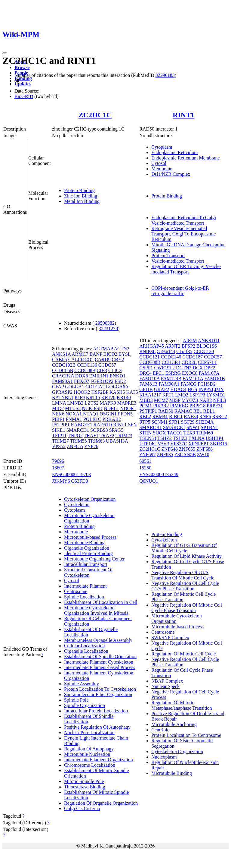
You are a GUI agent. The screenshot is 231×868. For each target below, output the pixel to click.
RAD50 (166, 411)
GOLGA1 (75, 387)
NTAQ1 (91, 414)
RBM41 (160, 417)
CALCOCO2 (81, 360)
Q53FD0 (79, 481)
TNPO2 (75, 436)
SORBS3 (99, 430)
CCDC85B (63, 370)
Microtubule (76, 532)
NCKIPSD (92, 408)
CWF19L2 (165, 368)
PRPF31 (215, 406)
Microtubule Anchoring (174, 724)
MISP (175, 400)
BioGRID (24, 96)
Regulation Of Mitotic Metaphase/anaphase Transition (182, 705)
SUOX (159, 433)
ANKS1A (61, 354)
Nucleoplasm (164, 757)
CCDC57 (107, 365)
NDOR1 (128, 408)
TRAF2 (107, 436)
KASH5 (117, 392)
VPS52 (59, 446)
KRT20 (108, 398)
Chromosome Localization (90, 765)
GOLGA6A (117, 387)
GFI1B (146, 389)
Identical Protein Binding (88, 553)
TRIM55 (79, 441)
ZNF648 (170, 449)
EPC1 (158, 373)
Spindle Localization (84, 597)
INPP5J (206, 389)
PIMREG (179, 406)
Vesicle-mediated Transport (178, 261)
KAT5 (132, 392)
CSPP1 (146, 368)
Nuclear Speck (165, 686)
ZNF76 (91, 446)
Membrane (162, 169)
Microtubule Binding (84, 543)
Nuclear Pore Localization (89, 732)
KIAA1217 (150, 395)
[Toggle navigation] (5, 53)
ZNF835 (165, 455)
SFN (132, 425)
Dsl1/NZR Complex (171, 174)
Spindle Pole (76, 700)
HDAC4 (178, 389)
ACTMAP (103, 349)
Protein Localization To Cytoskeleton (100, 689)
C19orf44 (166, 351)
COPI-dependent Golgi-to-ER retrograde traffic (180, 291)
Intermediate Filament (85, 586)
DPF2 (209, 368)
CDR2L (189, 362)
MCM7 (161, 400)
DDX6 (82, 376)
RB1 (197, 411)
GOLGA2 (95, 387)
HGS (192, 389)
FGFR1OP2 (102, 381)
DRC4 (145, 373)
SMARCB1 (151, 427)
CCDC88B (85, 370)
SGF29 (188, 422)
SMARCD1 (78, 430)
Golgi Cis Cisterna (82, 808)
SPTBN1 (209, 427)
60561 (145, 461)
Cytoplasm (162, 147)
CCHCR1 (171, 362)
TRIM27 (60, 441)
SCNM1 (160, 422)
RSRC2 (220, 417)
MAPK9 (108, 403)
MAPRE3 (127, 403)
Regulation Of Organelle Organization (101, 803)
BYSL (125, 354)
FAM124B (171, 379)
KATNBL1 (63, 398)
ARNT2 (173, 346)
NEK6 (58, 414)
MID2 (58, 408)
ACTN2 (122, 349)
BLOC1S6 (207, 346)
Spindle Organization (85, 705)
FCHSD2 (207, 384)
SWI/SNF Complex (170, 638)
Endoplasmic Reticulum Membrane (186, 158)
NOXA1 (74, 414)
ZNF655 (75, 446)
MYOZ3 (190, 400)
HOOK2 (82, 392)
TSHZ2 (165, 438)
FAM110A (149, 379)
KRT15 (93, 398)
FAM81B (148, 384)
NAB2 (206, 400)
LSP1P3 (197, 395)
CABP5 (60, 360)
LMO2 (182, 395)
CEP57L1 (207, 362)
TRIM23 (124, 436)
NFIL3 (220, 400)
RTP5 (145, 422)
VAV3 (163, 444)
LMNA (59, 403)
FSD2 (120, 381)
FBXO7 (82, 381)
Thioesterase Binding (85, 787)
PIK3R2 (161, 406)
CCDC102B (64, 365)
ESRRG (173, 373)
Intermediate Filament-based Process (100, 667)
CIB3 (102, 370)
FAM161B (214, 379)
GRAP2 (162, 389)
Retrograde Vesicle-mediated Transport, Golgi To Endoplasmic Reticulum (183, 234)
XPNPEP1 (199, 444)
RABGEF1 (82, 425)
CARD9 (103, 360)
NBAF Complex (167, 681)
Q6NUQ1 (149, 481)
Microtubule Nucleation (87, 754)
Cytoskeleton (77, 505)
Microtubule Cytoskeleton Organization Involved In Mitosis (96, 610)
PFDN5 (125, 414)
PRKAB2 (112, 419)
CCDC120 (204, 351)
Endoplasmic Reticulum (174, 152)
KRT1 (168, 395)
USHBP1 (215, 438)
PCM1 (146, 406)
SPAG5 (116, 430)
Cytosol (159, 163)
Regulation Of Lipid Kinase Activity (186, 556)
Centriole (160, 730)
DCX (198, 368)
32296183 (165, 75)
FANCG (188, 384)
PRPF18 (197, 406)
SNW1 (193, 427)
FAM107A (209, 373)
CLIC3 (115, 370)
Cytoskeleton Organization (90, 499)
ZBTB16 (219, 444)
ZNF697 (147, 455)
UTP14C (148, 444)
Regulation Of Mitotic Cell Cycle (183, 654)
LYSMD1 (216, 395)
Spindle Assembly (82, 684)
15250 (145, 468)
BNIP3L (147, 351)
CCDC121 (149, 357)
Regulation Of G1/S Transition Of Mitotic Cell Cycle (184, 548)
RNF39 (191, 417)
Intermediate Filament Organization (99, 760)
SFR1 (174, 422)
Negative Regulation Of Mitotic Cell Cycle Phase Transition (187, 608)
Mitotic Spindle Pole (84, 781)
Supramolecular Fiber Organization (98, 694)
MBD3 (146, 400)
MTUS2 (73, 408)
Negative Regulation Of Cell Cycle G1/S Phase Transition (185, 586)
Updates (23, 84)
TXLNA (196, 438)
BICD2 (110, 354)
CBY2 (118, 360)
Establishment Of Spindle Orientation (100, 657)
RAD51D (103, 425)
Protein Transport (168, 256)
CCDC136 (87, 365)
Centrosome (76, 591)
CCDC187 (192, 357)
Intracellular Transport (86, 564)
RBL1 (209, 411)
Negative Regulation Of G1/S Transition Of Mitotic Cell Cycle (183, 575)
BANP (96, 354)
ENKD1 (117, 376)
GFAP (58, 387)
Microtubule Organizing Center (94, 559)
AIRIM (190, 341)
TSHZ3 (180, 438)
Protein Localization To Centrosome (186, 735)
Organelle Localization (86, 651)
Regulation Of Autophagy (89, 749)
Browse (22, 67)
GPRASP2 (62, 392)
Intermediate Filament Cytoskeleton (99, 662)
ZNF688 (205, 449)
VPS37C (179, 444)
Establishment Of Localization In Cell (101, 602)
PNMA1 (74, 419)
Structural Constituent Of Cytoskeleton (88, 572)
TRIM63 (96, 441)
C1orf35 (184, 351)
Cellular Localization (85, 646)
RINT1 (183, 115)
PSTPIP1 (61, 425)
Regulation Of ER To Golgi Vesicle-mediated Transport (186, 269)
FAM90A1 (62, 381)
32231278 (108, 328)
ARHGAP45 (152, 346)
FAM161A (193, 379)
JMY (219, 389)
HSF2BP (100, 392)
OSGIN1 (108, 414)
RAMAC (183, 411)
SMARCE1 (174, 427)
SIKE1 (59, 430)
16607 (58, 468)
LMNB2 (75, 403)
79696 (58, 461)
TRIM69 (205, 433)
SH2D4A (205, 422)
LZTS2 (91, 403)
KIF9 (80, 398)
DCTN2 (184, 368)
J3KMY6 (61, 481)
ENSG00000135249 (159, 474)
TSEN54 (148, 438)
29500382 (105, 323)
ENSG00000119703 (71, 474)
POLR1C (92, 419)
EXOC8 (190, 373)
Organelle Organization (87, 548)
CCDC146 (171, 357)
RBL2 (145, 417)
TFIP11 (59, 436)
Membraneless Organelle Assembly (98, 640)
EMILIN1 (99, 376)
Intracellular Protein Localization (96, 711)
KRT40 (124, 398)
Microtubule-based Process (90, 537)
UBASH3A (117, 441)
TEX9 (189, 433)
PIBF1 (58, 419)
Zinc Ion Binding (81, 196)
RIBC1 (176, 417)
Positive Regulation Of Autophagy (97, 727)
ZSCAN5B (185, 455)
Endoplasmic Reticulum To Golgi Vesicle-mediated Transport (184, 220)
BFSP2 (188, 346)
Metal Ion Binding (82, 201)
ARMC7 (80, 354)
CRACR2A (63, 376)
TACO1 (174, 433)
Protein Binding (79, 190)
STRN (145, 433)
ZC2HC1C (95, 115)
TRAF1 (91, 436)
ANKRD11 (209, 341)
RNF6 (205, 417)
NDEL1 (111, 408)
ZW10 (203, 455)
